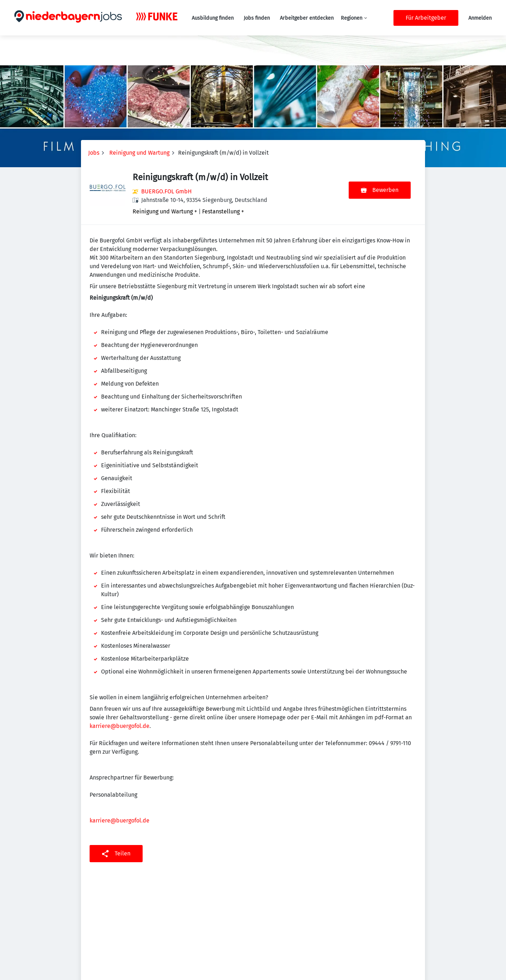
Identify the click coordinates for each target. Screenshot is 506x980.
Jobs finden (257, 18)
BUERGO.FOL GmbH (166, 191)
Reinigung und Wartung (139, 153)
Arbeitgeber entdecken (307, 18)
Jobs (94, 153)
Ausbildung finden (213, 18)
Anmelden (480, 18)
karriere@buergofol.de (120, 726)
